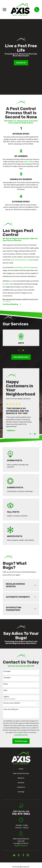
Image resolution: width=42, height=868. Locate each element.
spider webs (28, 162)
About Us (21, 778)
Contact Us (21, 63)
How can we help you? (11, 709)
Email (5, 690)
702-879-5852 (21, 814)
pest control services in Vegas (22, 260)
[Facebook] (23, 855)
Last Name (7, 678)
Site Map (21, 792)
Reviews (21, 783)
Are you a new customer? (12, 703)
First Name (7, 671)
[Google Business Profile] (14, 855)
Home (21, 769)
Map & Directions (21, 846)
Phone (6, 684)
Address (6, 697)
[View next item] (24, 350)
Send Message (21, 741)
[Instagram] (28, 855)
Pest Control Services (21, 773)
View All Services (21, 357)
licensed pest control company (24, 267)
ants (11, 281)
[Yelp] (19, 855)
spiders (7, 284)
